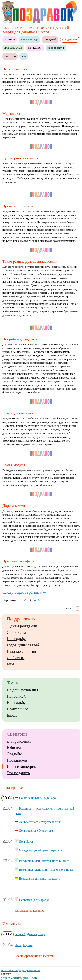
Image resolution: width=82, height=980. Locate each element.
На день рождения (22, 690)
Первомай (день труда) (34, 900)
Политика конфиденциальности (20, 970)
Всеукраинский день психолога (40, 879)
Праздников (17, 760)
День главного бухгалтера (36, 831)
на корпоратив (56, 48)
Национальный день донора (37, 798)
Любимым (16, 658)
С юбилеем (16, 632)
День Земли (27, 841)
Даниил (32, 934)
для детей (50, 39)
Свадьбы (14, 754)
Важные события (21, 651)
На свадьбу (16, 639)
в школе (10, 39)
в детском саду (29, 39)
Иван (18, 945)
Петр (42, 934)
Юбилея (14, 748)
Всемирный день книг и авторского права (46, 870)
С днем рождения (22, 626)
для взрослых (13, 48)
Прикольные (17, 709)
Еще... (12, 664)
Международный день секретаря (40, 850)
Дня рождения (19, 741)
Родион (28, 945)
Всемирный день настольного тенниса (44, 861)
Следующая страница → (24, 592)
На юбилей (16, 696)
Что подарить (18, 773)
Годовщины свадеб (23, 645)
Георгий (20, 934)
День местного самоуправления (40, 822)
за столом (10, 56)
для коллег (35, 48)
